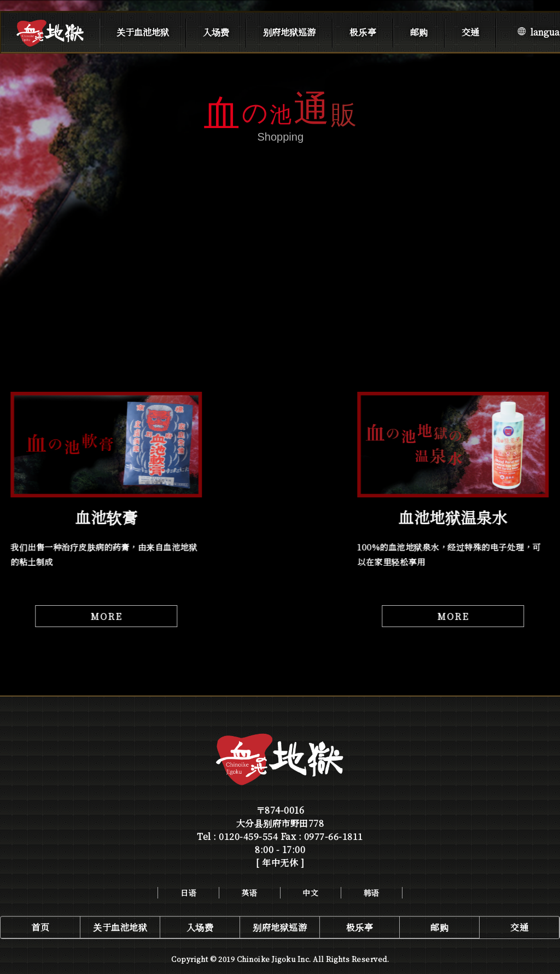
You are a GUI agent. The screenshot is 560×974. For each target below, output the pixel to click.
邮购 (419, 32)
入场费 (216, 32)
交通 (470, 32)
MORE (106, 616)
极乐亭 (363, 32)
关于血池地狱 (143, 32)
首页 (40, 927)
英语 (250, 892)
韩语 (372, 892)
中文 (310, 892)
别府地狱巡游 (289, 32)
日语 (188, 892)
